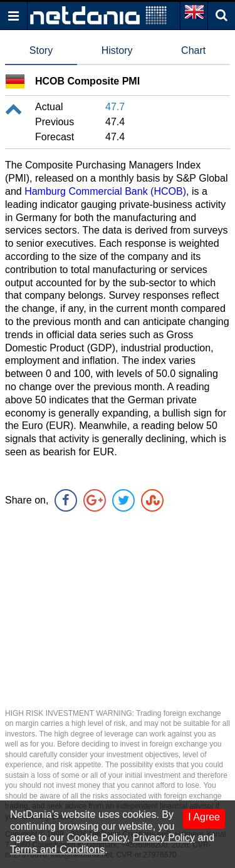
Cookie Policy (97, 838)
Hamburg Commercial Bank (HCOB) (105, 191)
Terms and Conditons (57, 850)
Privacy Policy (164, 838)
